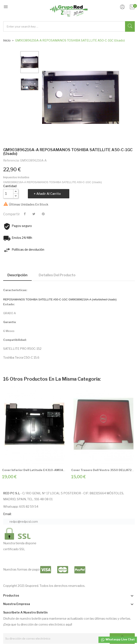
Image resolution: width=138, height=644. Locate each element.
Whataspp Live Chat (118, 640)
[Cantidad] (8, 194)
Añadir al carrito (49, 194)
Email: (7, 514)
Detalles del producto (57, 275)
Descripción (17, 275)
